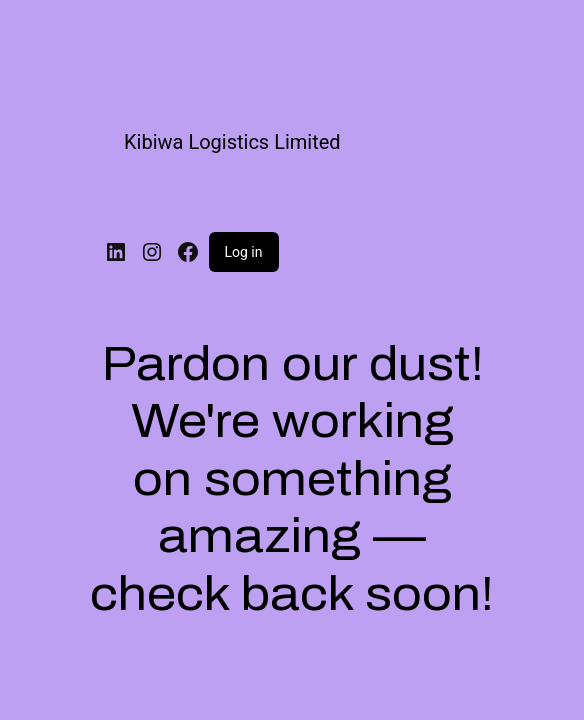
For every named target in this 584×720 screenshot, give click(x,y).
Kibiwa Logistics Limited (232, 142)
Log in (244, 252)
